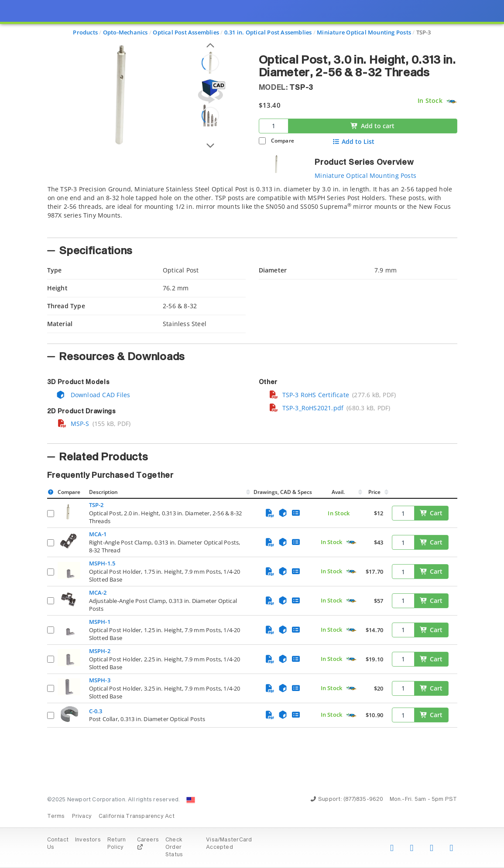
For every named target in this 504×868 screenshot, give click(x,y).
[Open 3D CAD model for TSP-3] (210, 91)
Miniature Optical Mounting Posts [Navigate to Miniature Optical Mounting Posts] (364, 32)
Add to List (353, 142)
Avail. (339, 492)
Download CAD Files (93, 395)
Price (374, 492)
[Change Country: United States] (191, 800)
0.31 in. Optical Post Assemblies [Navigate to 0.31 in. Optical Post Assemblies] (268, 32)
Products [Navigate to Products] (85, 32)
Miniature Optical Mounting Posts (365, 175)
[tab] (252, 209)
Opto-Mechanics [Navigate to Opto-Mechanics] (125, 32)
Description (103, 492)
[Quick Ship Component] (451, 101)
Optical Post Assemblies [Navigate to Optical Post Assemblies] (186, 32)
